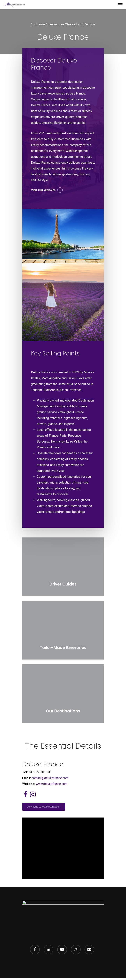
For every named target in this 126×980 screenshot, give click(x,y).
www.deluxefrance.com (52, 784)
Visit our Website (43, 190)
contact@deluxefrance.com (50, 778)
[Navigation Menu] (120, 5)
